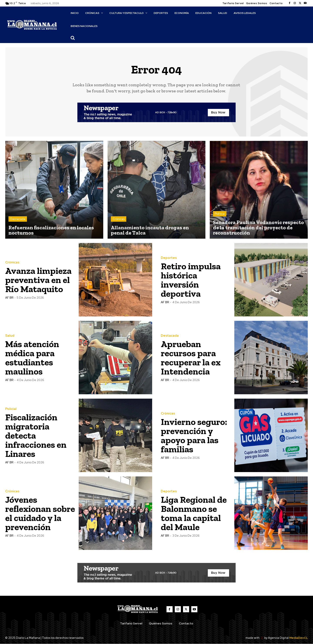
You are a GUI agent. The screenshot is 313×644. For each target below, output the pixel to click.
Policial (11, 409)
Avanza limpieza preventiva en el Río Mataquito (38, 280)
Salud (10, 336)
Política (220, 214)
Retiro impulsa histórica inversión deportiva (191, 280)
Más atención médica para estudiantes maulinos (32, 358)
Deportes (169, 258)
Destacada (18, 219)
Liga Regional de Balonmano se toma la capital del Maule (194, 513)
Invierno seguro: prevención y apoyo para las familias (194, 435)
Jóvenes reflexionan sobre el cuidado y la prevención (40, 513)
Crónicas (119, 219)
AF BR (9, 298)
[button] (73, 38)
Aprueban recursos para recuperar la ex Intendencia (191, 358)
